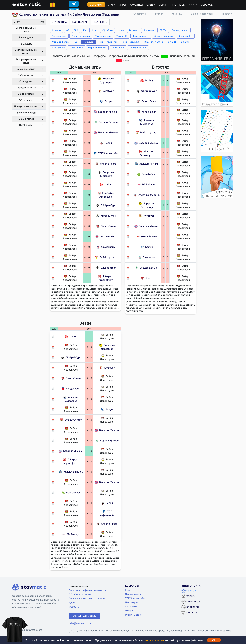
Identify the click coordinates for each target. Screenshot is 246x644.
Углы (94, 30)
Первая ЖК (118, 48)
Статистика (59, 22)
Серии (163, 5)
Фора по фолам (61, 42)
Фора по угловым (164, 36)
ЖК (76, 30)
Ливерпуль (147, 257)
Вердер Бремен (106, 122)
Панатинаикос (133, 594)
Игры (122, 5)
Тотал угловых (180, 30)
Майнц (106, 184)
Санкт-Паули (106, 226)
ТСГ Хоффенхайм (106, 153)
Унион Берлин (147, 236)
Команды (136, 5)
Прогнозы (178, 5)
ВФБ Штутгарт (106, 257)
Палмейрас (132, 602)
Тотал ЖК (122, 36)
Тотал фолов (59, 36)
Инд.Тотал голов (108, 42)
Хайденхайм (106, 247)
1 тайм (172, 42)
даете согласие (154, 640)
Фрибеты (74, 607)
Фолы (121, 30)
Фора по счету (141, 36)
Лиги (112, 5)
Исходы (56, 30)
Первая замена (138, 48)
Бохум (106, 101)
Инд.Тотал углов (154, 42)
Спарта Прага (106, 164)
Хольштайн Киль (147, 164)
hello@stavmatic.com (80, 623)
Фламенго (131, 606)
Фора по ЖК (186, 36)
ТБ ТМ (163, 30)
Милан (129, 610)
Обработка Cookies (80, 594)
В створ (134, 30)
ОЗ (76, 42)
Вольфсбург (147, 174)
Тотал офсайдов (81, 36)
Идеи (72, 602)
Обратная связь (84, 616)
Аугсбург (106, 91)
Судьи (151, 5)
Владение (149, 30)
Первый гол (76, 48)
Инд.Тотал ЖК (131, 42)
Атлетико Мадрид (147, 195)
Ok (214, 640)
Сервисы (207, 5)
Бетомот (96, 5)
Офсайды (108, 30)
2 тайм (185, 42)
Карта (193, 5)
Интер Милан (106, 216)
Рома (128, 590)
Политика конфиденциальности (87, 590)
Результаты (100, 22)
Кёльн (106, 143)
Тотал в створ (103, 36)
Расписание (80, 22)
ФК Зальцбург (106, 236)
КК (85, 30)
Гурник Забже (133, 615)
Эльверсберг (106, 268)
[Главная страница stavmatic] (27, 4)
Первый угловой (97, 48)
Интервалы (58, 48)
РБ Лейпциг (147, 184)
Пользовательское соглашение (87, 598)
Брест (147, 278)
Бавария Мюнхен (106, 112)
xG (68, 30)
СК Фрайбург (106, 205)
